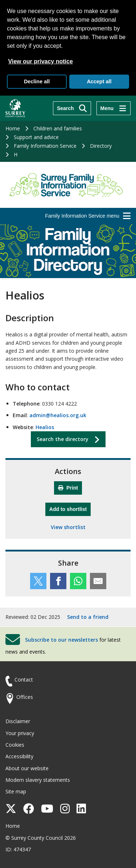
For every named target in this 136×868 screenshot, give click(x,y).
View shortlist (68, 527)
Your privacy (20, 733)
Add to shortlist (70, 508)
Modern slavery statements (38, 780)
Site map (16, 791)
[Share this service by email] (98, 581)
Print (68, 488)
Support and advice (36, 137)
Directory (101, 146)
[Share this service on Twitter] (38, 581)
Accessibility (19, 756)
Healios (45, 427)
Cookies (15, 745)
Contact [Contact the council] (24, 680)
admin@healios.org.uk (58, 415)
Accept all (99, 81)
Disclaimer (18, 721)
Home (13, 128)
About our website (27, 768)
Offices (25, 697)
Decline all (37, 81)
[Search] (72, 108)
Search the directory (63, 439)
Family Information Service (45, 146)
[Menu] (114, 108)
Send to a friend (88, 617)
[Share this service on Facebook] (58, 581)
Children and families (58, 128)
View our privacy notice (40, 61)
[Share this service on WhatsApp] (78, 581)
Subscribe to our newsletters (61, 640)
